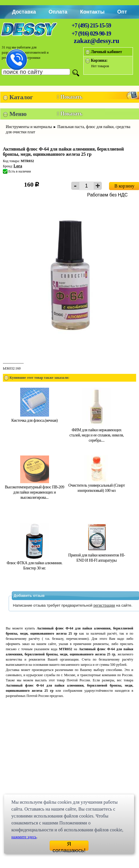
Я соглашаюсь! (69, 846)
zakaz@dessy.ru (97, 41)
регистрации (104, 605)
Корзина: (99, 60)
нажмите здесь (24, 837)
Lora (18, 166)
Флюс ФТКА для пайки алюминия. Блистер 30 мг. (34, 563)
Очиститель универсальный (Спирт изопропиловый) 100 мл (97, 485)
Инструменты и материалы (29, 127)
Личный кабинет (106, 52)
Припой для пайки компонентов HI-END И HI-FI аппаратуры (96, 555)
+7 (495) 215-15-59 (91, 25)
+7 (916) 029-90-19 (91, 33)
